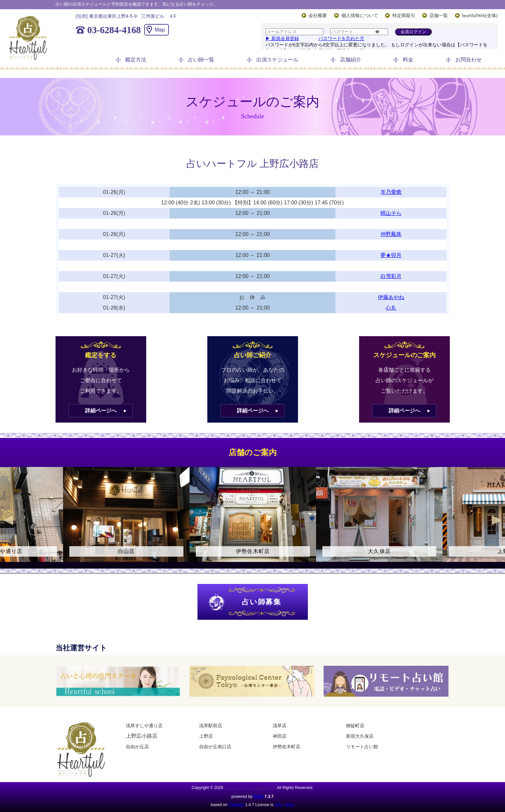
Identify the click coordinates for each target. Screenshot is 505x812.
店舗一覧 (439, 15)
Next (497, 520)
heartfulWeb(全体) (480, 15)
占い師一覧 (201, 60)
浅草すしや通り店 (144, 726)
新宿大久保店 (360, 736)
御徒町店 (355, 726)
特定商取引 (404, 15)
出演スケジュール (277, 60)
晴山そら (391, 213)
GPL (278, 805)
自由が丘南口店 (215, 747)
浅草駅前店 (211, 726)
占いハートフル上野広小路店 (250, 788)
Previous (8, 520)
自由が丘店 (137, 747)
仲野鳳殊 (391, 234)
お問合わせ (469, 60)
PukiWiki (236, 805)
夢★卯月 (391, 255)
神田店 (280, 736)
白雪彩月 (391, 276)
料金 (408, 60)
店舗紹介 (351, 60)
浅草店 (280, 726)
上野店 (206, 736)
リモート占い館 (362, 747)
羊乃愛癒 (391, 192)
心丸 (391, 308)
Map (160, 30)
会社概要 (318, 15)
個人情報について (360, 15)
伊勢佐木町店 (287, 747)
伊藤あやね (391, 297)
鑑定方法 (136, 60)
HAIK (259, 797)
